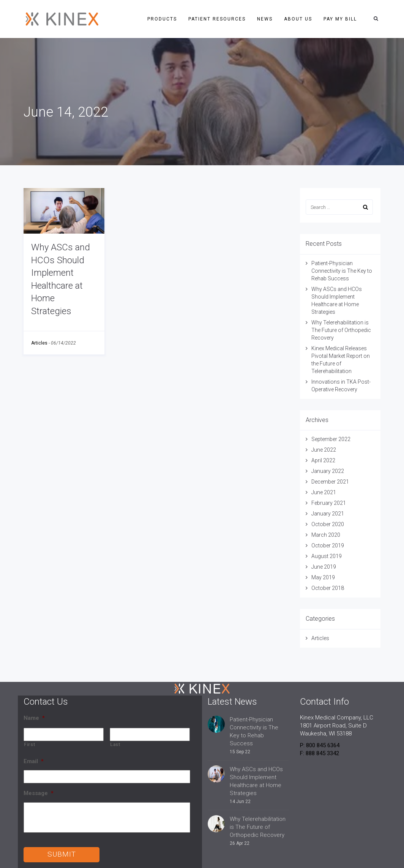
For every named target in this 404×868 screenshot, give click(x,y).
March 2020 (326, 535)
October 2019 (328, 545)
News (265, 19)
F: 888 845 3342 (320, 753)
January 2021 (328, 514)
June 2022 (324, 450)
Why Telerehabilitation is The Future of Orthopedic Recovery (341, 330)
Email (34, 761)
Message (39, 793)
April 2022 (323, 460)
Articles (39, 343)
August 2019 (327, 556)
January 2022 (328, 471)
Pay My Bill (340, 19)
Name (34, 718)
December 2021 (330, 482)
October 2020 (328, 524)
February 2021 (329, 503)
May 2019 (323, 577)
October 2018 (328, 588)
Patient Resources (217, 19)
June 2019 (324, 567)
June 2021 (324, 492)
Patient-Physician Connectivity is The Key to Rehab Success (342, 271)
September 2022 (331, 439)
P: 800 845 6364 (320, 745)
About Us (298, 19)
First (29, 745)
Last (115, 745)
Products (162, 19)
